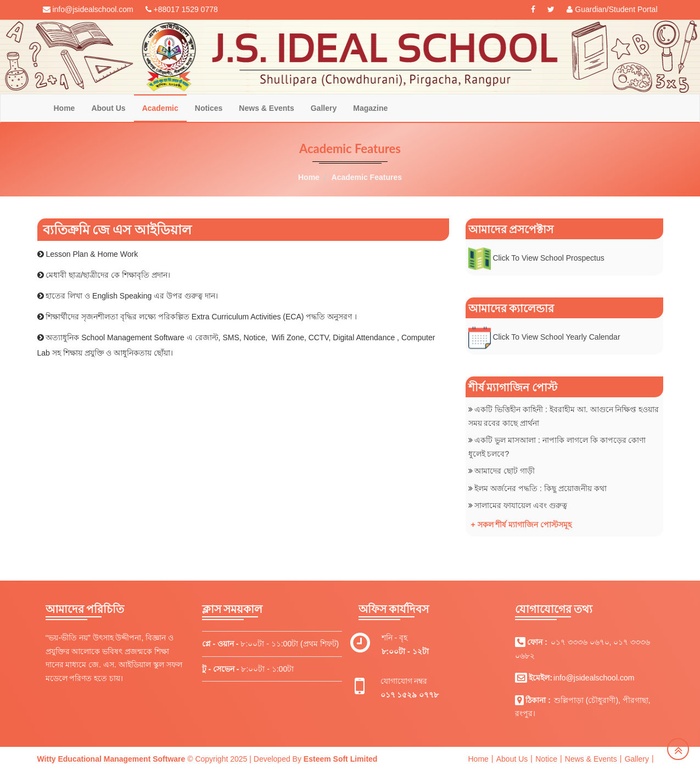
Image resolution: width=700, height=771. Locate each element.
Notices (209, 108)
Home (65, 108)
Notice (546, 759)
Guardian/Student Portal (612, 9)
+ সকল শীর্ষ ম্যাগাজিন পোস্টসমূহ (522, 525)
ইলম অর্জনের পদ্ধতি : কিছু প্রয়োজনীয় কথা (540, 488)
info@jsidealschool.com (594, 678)
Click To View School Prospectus (549, 258)
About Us (512, 759)
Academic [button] (160, 108)
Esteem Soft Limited (341, 759)
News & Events (266, 108)
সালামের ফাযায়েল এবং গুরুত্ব (521, 505)
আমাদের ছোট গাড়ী (505, 471)
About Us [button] (108, 108)
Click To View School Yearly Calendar (556, 337)
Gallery (324, 108)
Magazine (370, 108)
